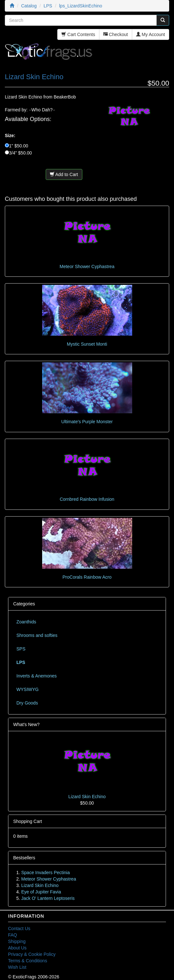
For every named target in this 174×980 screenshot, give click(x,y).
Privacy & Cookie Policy (32, 954)
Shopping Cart (28, 821)
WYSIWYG (27, 689)
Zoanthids (26, 622)
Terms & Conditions (27, 961)
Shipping (17, 941)
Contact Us (19, 929)
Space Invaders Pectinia (46, 873)
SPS (21, 649)
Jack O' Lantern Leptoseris (48, 898)
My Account (151, 34)
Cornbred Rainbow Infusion (87, 499)
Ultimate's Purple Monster (87, 422)
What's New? (26, 724)
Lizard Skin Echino (87, 797)
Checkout (116, 34)
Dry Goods (27, 703)
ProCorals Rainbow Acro (87, 577)
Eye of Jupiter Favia (41, 892)
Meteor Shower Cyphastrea (87, 266)
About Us (17, 948)
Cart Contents (78, 34)
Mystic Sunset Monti (87, 344)
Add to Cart (64, 174)
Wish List (17, 967)
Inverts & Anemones (37, 676)
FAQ (13, 935)
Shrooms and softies (37, 635)
